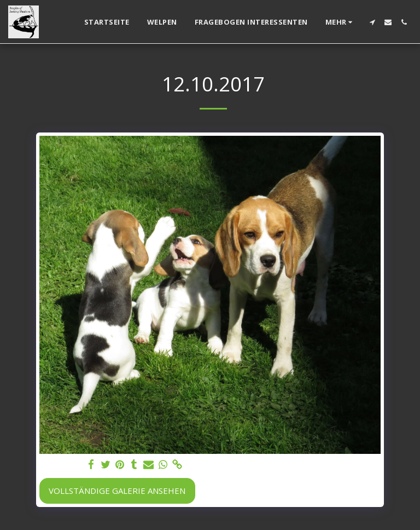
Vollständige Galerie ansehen (117, 491)
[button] (372, 22)
